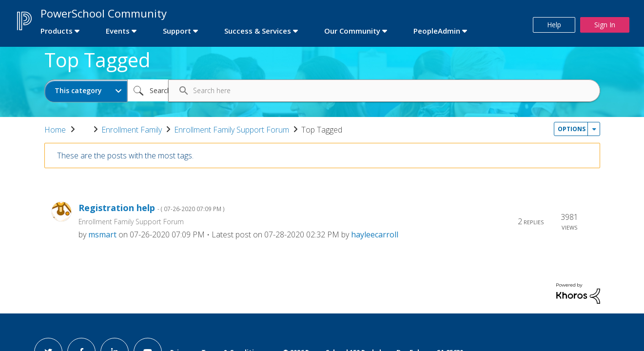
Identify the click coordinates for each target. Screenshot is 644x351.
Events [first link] (118, 31)
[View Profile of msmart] (102, 234)
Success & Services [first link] (258, 31)
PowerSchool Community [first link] (104, 13)
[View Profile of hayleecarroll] (375, 234)
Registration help (152, 208)
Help (554, 25)
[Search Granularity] (86, 91)
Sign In (605, 25)
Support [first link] (177, 31)
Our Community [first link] (352, 31)
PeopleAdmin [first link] (437, 31)
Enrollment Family (132, 130)
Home (55, 130)
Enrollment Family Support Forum (232, 130)
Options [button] (572, 129)
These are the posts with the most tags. (125, 156)
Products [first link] (57, 31)
